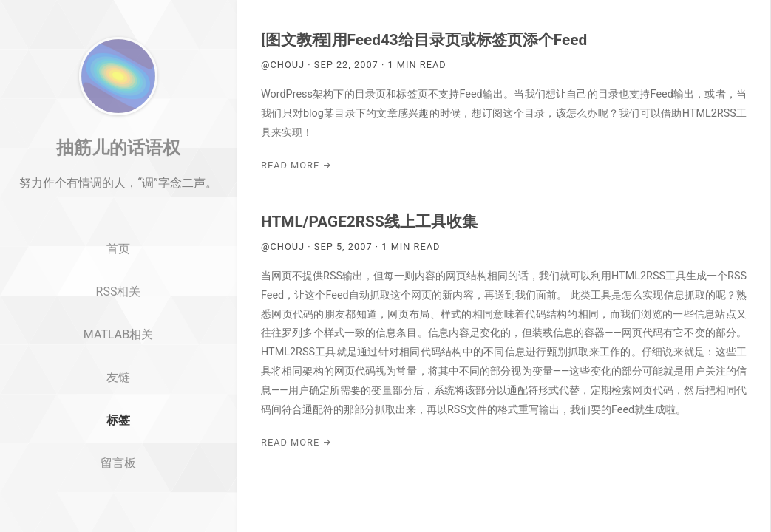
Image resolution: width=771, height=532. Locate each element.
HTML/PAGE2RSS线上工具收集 (369, 222)
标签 (118, 453)
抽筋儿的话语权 (118, 180)
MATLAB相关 (118, 367)
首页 (118, 282)
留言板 (118, 495)
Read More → (296, 165)
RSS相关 (119, 324)
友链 (118, 410)
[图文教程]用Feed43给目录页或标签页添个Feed (424, 40)
